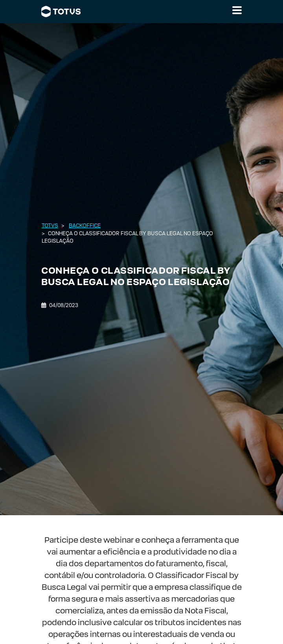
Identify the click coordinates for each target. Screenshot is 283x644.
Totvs (50, 226)
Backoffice (85, 226)
